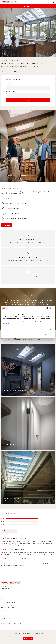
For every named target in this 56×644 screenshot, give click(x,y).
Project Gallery (6, 623)
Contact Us (17, 623)
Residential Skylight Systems (10, 602)
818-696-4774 (12, 67)
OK (46, 335)
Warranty (4, 610)
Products (4, 599)
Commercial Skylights (8, 608)
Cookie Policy (47, 322)
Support (4, 615)
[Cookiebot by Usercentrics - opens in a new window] (47, 308)
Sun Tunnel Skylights (8, 605)
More (50, 330)
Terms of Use (6, 324)
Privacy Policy (38, 322)
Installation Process (7, 618)
